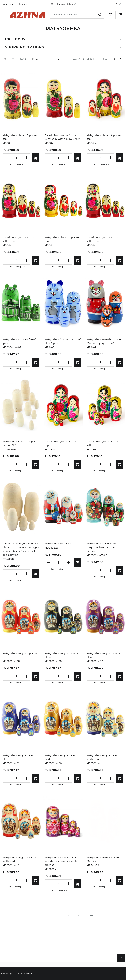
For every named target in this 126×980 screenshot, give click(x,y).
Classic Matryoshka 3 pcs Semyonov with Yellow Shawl (60, 138)
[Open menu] (5, 14)
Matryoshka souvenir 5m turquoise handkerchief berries (102, 552)
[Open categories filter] (63, 38)
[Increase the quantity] (26, 157)
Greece (23, 4)
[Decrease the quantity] (6, 157)
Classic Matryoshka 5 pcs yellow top (102, 447)
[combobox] (79, 14)
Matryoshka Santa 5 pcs (60, 548)
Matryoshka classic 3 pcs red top (21, 136)
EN (118, 4)
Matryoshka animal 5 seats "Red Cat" (103, 864)
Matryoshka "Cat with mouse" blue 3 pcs (58, 345)
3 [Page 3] (58, 921)
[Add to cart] (35, 157)
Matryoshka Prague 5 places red (20, 660)
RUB (63, 4)
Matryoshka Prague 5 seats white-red (20, 864)
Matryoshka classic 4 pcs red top (105, 136)
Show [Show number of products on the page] (106, 58)
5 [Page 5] (79, 921)
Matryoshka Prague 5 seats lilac (104, 660)
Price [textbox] (35, 58)
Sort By (24, 58)
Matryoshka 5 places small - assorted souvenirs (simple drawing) (62, 866)
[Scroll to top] (121, 958)
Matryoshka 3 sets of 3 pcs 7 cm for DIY (21, 447)
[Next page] (91, 921)
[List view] (13, 58)
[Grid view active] (5, 58)
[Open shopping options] (63, 46)
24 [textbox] (115, 58)
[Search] (100, 14)
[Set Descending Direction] (59, 58)
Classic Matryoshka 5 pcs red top (63, 447)
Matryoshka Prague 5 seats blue (20, 762)
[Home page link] (30, 14)
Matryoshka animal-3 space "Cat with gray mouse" (104, 345)
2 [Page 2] (48, 921)
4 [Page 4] (68, 921)
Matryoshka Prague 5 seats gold (62, 762)
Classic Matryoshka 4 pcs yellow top (19, 243)
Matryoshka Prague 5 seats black (62, 660)
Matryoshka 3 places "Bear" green (20, 345)
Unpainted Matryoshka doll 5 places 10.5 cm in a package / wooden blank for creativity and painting (21, 553)
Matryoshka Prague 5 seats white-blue (104, 762)
